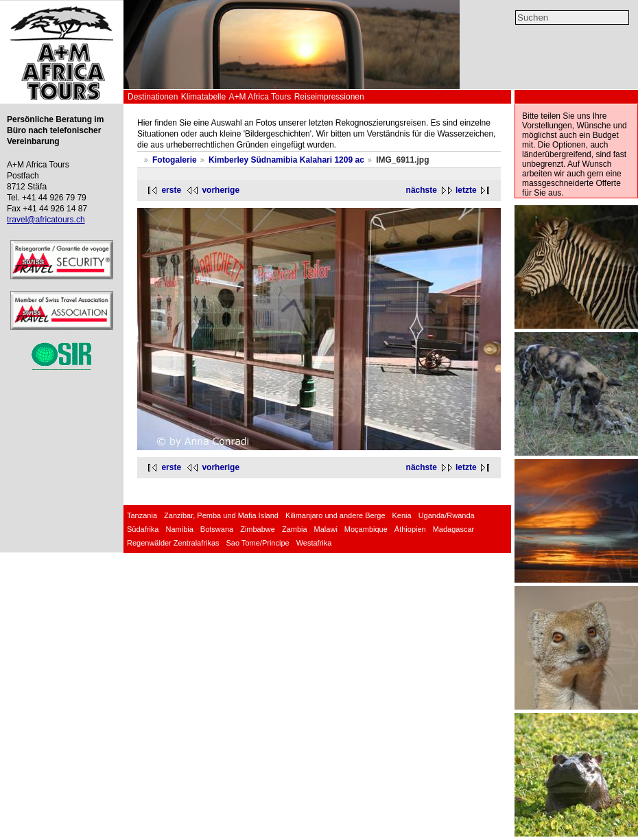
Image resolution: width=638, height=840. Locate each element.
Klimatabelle (203, 97)
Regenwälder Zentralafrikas (173, 543)
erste (171, 190)
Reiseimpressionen (329, 97)
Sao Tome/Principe (258, 543)
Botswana (217, 529)
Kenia (402, 515)
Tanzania (142, 515)
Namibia (179, 529)
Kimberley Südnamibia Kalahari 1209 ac (286, 160)
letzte (466, 190)
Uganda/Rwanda (447, 515)
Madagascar (454, 529)
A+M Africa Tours (260, 97)
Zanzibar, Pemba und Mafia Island (221, 515)
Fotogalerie (175, 160)
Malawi (326, 529)
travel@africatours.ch (46, 220)
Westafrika (314, 543)
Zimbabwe (258, 529)
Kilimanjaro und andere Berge (335, 515)
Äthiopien (410, 529)
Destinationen (153, 97)
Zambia (295, 529)
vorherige (221, 190)
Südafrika (143, 529)
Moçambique (366, 529)
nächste (422, 190)
